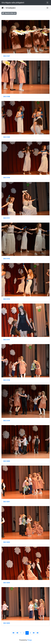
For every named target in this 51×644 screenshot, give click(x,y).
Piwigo (30, 640)
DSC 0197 (7, 340)
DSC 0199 (7, 421)
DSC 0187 (7, 56)
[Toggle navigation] (47, 3)
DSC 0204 (7, 583)
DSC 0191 (7, 218)
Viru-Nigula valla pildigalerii (13, 3)
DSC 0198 (7, 380)
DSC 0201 (7, 502)
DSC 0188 (7, 97)
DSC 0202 (7, 542)
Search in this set (9, 13)
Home (3, 8)
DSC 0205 (7, 623)
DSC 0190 (7, 178)
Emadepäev (11, 8)
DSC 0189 (7, 137)
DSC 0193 (7, 299)
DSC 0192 (7, 259)
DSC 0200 (7, 461)
